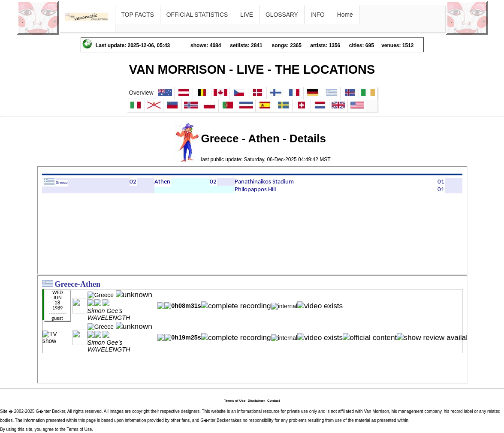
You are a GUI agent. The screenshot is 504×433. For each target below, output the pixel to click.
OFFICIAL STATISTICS (197, 15)
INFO (318, 15)
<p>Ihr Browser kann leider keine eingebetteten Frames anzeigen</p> (252, 220)
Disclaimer (256, 401)
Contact (274, 401)
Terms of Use (235, 401)
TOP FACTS (138, 15)
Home (345, 15)
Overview (141, 93)
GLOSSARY (282, 15)
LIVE (247, 15)
